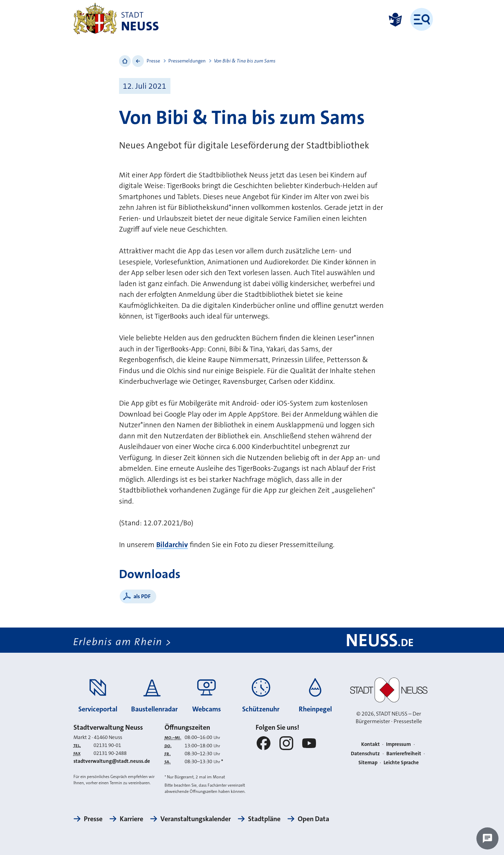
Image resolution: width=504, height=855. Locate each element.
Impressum (398, 744)
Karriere (131, 819)
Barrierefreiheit (404, 754)
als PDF (142, 596)
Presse (153, 61)
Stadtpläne (264, 819)
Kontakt (370, 744)
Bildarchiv (172, 545)
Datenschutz (365, 754)
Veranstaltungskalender (196, 819)
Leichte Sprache (401, 762)
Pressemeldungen (187, 61)
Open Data (313, 819)
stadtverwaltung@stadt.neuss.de (112, 761)
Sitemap (368, 762)
